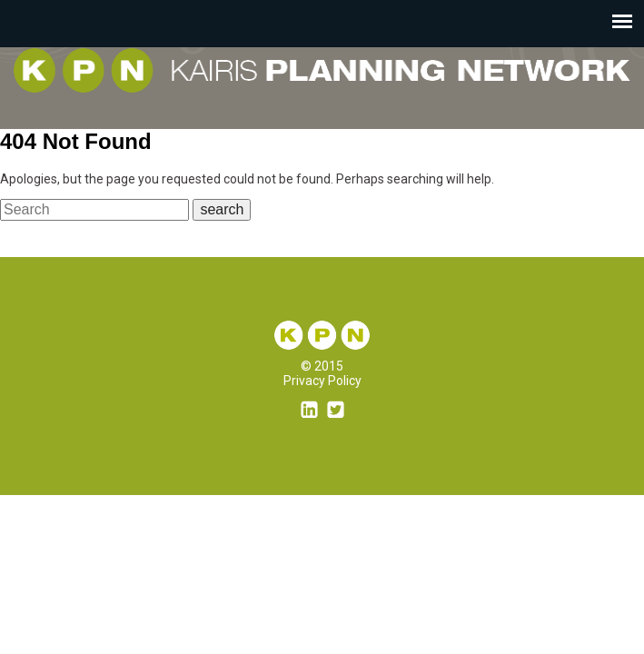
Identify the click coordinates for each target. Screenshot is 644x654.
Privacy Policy (322, 381)
